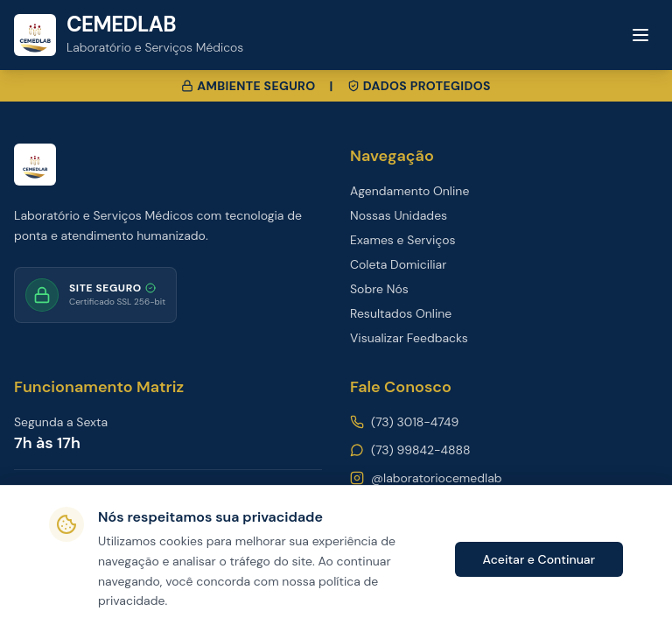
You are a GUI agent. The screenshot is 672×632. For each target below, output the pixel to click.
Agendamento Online (409, 191)
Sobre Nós (379, 289)
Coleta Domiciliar (398, 264)
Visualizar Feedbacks (409, 338)
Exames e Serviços (403, 240)
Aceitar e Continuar (539, 559)
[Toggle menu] (640, 35)
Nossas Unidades (399, 215)
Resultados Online (401, 313)
